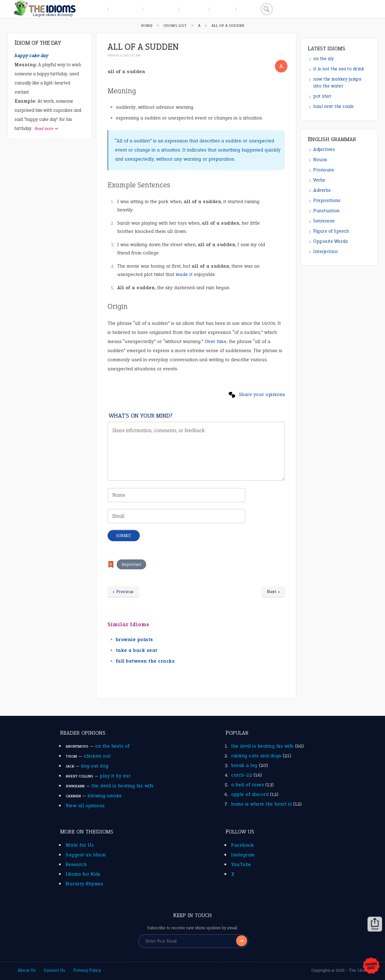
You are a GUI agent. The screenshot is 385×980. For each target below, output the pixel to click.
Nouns (320, 160)
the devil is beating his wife (123, 786)
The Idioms (360, 970)
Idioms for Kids (83, 874)
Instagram (243, 855)
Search (248, 9)
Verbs (319, 180)
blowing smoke (105, 796)
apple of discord (250, 794)
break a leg (244, 765)
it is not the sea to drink (339, 69)
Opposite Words (331, 241)
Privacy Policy (87, 970)
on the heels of (112, 746)
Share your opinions (262, 394)
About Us (27, 970)
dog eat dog (95, 766)
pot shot (322, 96)
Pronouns (324, 170)
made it (184, 274)
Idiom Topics (161, 9)
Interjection (325, 252)
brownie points (134, 639)
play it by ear (115, 776)
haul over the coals (334, 106)
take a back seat (137, 650)
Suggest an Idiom (86, 855)
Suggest (222, 9)
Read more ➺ (46, 129)
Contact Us (54, 970)
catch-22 (242, 775)
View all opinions (85, 806)
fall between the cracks (145, 661)
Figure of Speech (331, 231)
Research (76, 864)
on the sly (323, 59)
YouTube (241, 864)
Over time (216, 341)
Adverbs (322, 190)
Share (375, 924)
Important (132, 564)
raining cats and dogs (256, 756)
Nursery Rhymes (84, 884)
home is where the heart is (261, 804)
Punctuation (327, 211)
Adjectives (324, 149)
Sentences (324, 221)
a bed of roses (248, 785)
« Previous (123, 592)
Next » (273, 592)
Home (97, 9)
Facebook (242, 845)
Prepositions (327, 200)
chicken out (97, 756)
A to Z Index (125, 9)
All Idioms (194, 9)
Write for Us (80, 845)
